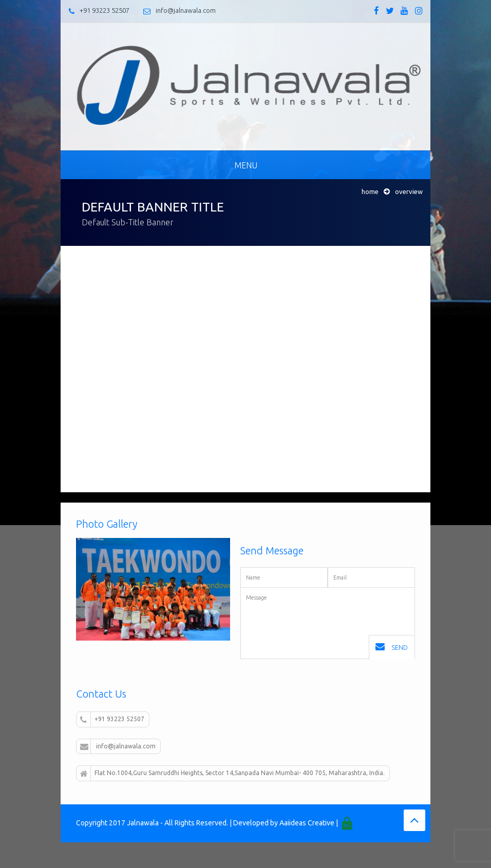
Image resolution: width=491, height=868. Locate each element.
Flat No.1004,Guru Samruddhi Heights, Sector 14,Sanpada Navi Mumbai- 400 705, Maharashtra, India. (232, 774)
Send (392, 647)
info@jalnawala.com (186, 10)
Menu (246, 165)
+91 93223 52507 (105, 10)
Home (370, 191)
